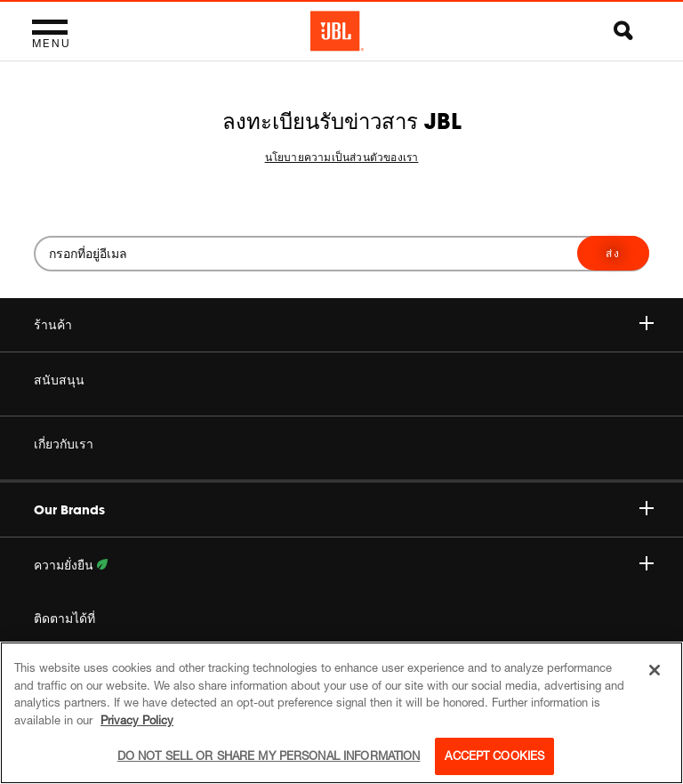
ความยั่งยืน (344, 565)
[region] (341, 713)
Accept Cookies (494, 756)
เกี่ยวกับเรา (64, 444)
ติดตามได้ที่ (64, 618)
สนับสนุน (59, 380)
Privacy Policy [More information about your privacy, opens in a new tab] (137, 720)
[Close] (655, 670)
